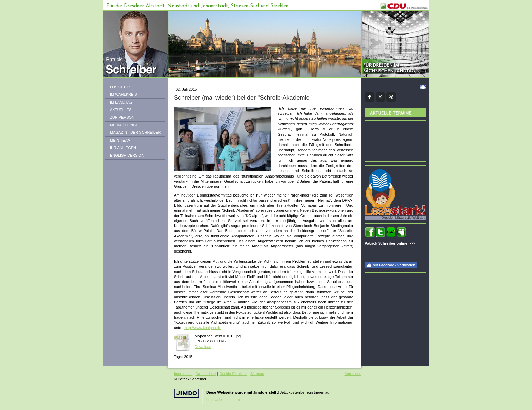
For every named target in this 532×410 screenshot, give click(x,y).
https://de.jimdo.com (223, 400)
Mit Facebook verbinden (391, 265)
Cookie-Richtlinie (234, 374)
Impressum (183, 374)
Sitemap (257, 374)
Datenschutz (206, 374)
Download (203, 347)
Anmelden (353, 374)
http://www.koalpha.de (202, 328)
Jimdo (187, 393)
